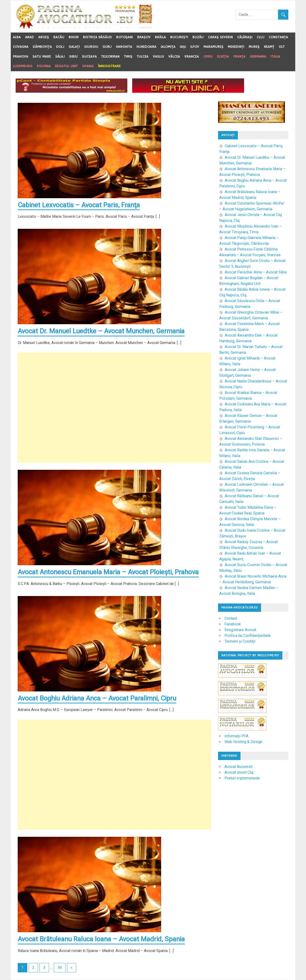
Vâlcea (174, 57)
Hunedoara (146, 47)
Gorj (107, 47)
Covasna (21, 47)
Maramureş (213, 47)
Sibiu (73, 57)
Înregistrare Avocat (240, 630)
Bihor (74, 37)
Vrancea (192, 57)
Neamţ (269, 47)
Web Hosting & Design (243, 742)
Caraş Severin (220, 37)
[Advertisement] (114, 408)
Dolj (60, 47)
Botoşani (125, 37)
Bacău (59, 37)
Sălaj (60, 57)
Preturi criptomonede (242, 778)
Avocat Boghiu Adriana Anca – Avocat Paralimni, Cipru (97, 698)
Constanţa (278, 37)
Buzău (198, 37)
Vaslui (158, 57)
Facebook (233, 624)
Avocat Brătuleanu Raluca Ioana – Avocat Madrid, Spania (101, 939)
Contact (231, 618)
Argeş (44, 37)
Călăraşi (245, 37)
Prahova (21, 57)
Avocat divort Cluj (239, 772)
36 (60, 968)
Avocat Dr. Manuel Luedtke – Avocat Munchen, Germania (101, 331)
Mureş (254, 47)
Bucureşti (179, 37)
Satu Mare (42, 57)
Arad (30, 37)
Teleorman (110, 57)
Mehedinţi (236, 47)
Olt (282, 47)
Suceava (89, 57)
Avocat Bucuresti (239, 767)
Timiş (128, 57)
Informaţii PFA (236, 736)
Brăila (160, 37)
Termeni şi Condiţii (240, 641)
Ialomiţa (168, 47)
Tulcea (143, 57)
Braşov (144, 37)
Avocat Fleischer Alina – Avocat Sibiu (256, 272)
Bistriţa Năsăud (97, 37)
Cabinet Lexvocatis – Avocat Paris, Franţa (79, 205)
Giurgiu (91, 47)
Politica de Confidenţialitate (248, 636)
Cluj (261, 37)
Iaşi (183, 47)
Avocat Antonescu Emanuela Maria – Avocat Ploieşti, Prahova (109, 572)
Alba (17, 37)
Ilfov (195, 47)
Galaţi (74, 47)
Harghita (124, 47)
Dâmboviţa (42, 47)
